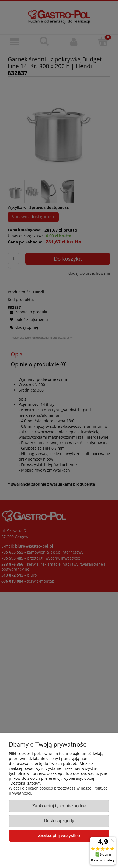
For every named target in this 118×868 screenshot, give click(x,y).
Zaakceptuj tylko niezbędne (59, 806)
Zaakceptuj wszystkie (59, 835)
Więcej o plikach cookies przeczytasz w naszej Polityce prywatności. (58, 791)
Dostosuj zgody (59, 821)
